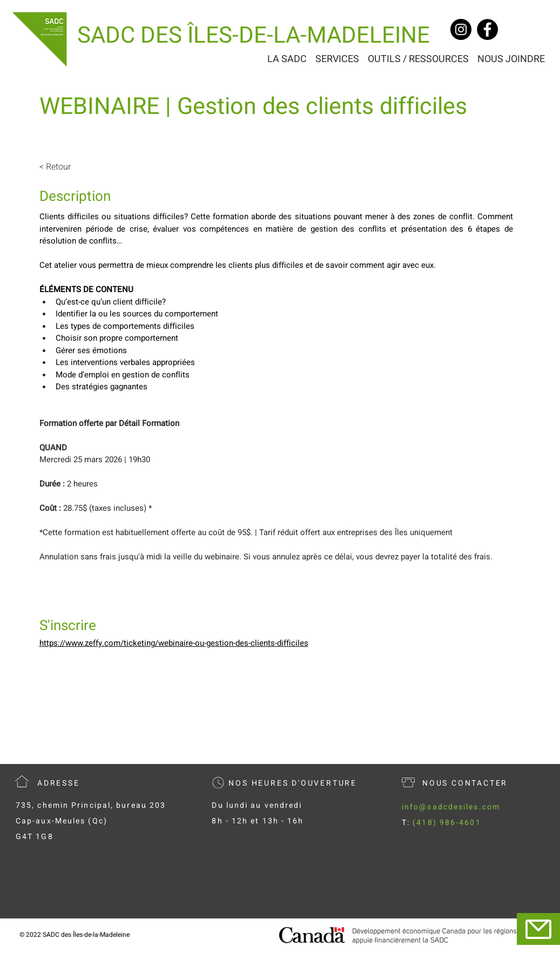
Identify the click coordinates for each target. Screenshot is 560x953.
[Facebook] (487, 29)
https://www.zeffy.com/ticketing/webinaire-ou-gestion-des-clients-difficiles (174, 643)
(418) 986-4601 (447, 823)
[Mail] (538, 929)
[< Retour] (69, 167)
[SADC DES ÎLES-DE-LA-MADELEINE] (254, 36)
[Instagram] (461, 29)
